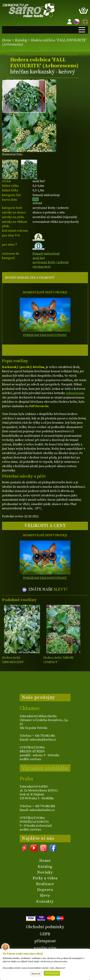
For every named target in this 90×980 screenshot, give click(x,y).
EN (85, 21)
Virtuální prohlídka (45, 768)
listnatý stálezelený (46, 254)
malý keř (39, 258)
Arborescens (75, 393)
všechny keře (42, 267)
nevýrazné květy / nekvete (51, 262)
